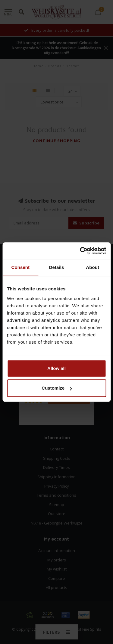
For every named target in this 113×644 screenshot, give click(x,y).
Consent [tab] (20, 267)
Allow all (56, 368)
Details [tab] (57, 267)
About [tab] (93, 267)
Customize (57, 388)
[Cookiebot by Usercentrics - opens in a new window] (80, 251)
